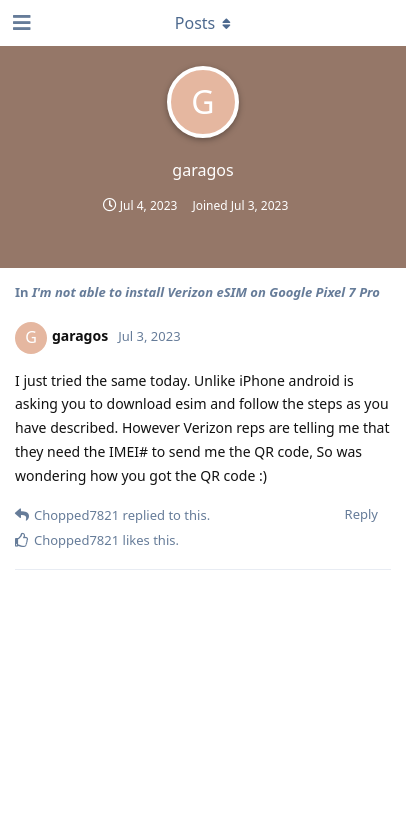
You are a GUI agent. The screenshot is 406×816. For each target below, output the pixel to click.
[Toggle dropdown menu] (203, 23)
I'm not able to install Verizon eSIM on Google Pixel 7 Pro (206, 292)
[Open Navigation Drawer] (20, 23)
